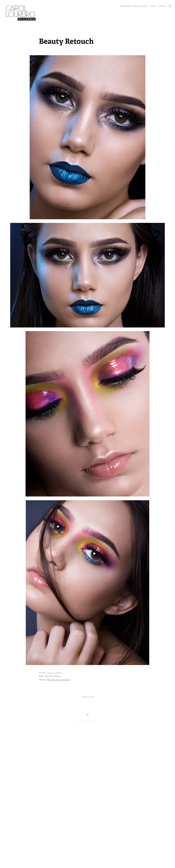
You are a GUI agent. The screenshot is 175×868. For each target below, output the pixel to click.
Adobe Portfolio (92, 721)
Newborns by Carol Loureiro (134, 6)
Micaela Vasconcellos (58, 680)
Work (153, 6)
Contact (162, 6)
